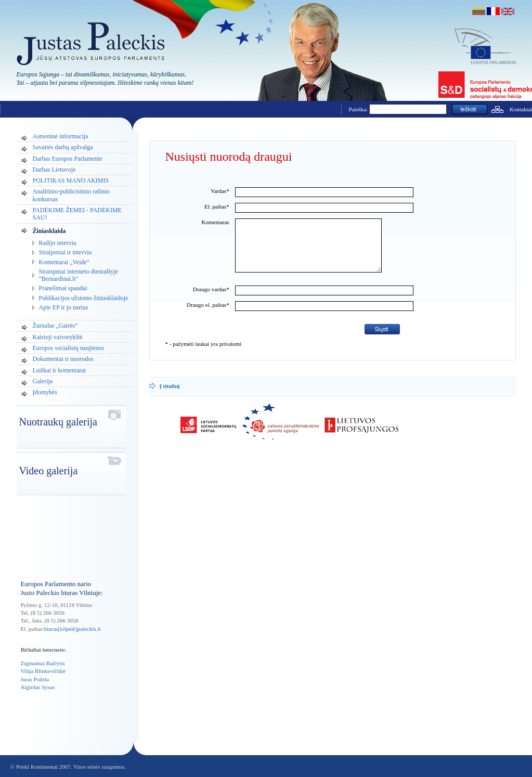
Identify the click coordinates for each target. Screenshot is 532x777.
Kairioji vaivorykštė (58, 337)
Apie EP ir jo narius (64, 307)
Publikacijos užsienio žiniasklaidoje (84, 298)
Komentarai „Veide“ (64, 262)
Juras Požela (35, 679)
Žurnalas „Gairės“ (55, 326)
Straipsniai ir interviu (66, 252)
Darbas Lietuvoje (54, 170)
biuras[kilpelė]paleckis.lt (73, 629)
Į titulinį (170, 397)
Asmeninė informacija (61, 136)
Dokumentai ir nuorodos (63, 359)
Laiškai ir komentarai (60, 370)
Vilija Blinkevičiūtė (43, 671)
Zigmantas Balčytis (43, 663)
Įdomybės (45, 392)
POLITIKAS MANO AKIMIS (71, 180)
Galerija (43, 381)
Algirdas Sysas (38, 687)
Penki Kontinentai (37, 767)
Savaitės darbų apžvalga (63, 147)
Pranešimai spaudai (63, 288)
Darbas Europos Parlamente (68, 159)
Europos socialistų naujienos (68, 348)
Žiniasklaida (49, 231)
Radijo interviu (58, 243)
